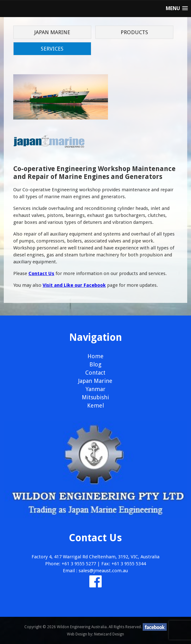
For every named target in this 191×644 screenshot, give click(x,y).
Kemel (95, 405)
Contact (95, 373)
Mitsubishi (95, 397)
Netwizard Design (109, 634)
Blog (95, 364)
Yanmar (95, 389)
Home (95, 356)
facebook (155, 627)
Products (134, 32)
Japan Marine (52, 32)
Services (52, 49)
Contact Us (41, 273)
